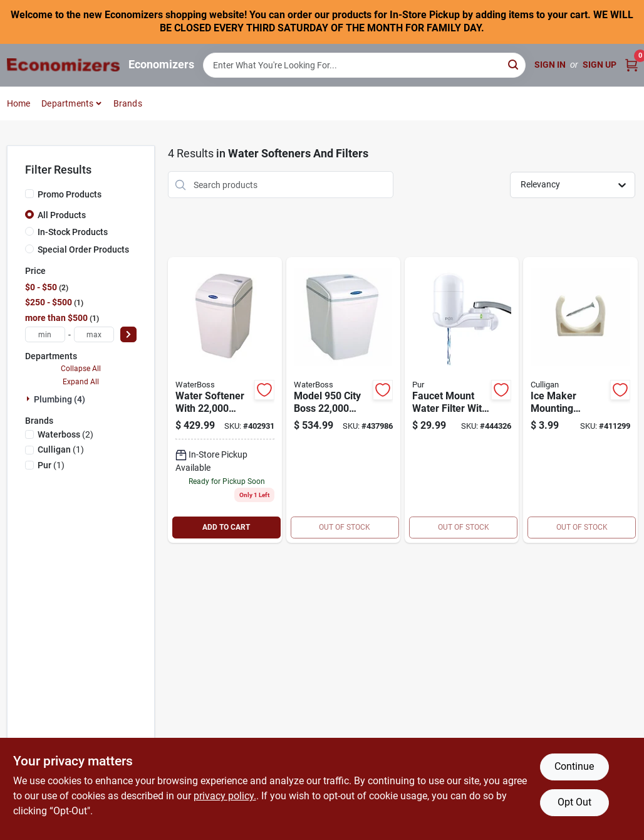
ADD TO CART (226, 527)
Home (19, 103)
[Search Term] (365, 65)
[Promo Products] (29, 194)
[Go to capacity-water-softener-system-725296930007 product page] (225, 400)
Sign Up (600, 65)
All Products (62, 215)
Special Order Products (83, 249)
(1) (61, 449)
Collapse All (81, 369)
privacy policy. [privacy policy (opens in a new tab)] (225, 796)
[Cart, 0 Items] (631, 65)
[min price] (45, 334)
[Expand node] (29, 399)
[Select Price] (128, 334)
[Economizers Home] (63, 65)
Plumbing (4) (60, 399)
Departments (67, 103)
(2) (65, 434)
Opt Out (574, 802)
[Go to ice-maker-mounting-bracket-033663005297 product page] (580, 400)
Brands (128, 103)
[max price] (94, 334)
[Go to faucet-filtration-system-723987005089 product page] (462, 400)
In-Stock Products (73, 232)
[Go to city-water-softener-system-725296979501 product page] (343, 400)
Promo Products (70, 194)
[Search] (514, 64)
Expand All (81, 382)
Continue (574, 766)
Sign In (550, 65)
